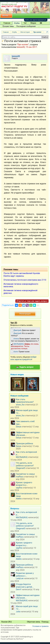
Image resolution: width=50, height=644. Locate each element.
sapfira (19, 488)
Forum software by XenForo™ (12, 639)
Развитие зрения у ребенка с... (25, 574)
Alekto (19, 499)
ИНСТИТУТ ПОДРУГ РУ (14, 6)
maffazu (20, 477)
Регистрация (25, 314)
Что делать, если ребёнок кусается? (25, 464)
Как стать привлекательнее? (25, 401)
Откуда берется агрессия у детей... (25, 586)
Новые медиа (17, 375)
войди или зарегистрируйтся (23, 358)
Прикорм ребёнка (24, 443)
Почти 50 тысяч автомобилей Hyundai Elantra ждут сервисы (22, 275)
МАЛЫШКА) (22, 457)
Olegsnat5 (21, 468)
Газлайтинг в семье (25, 474)
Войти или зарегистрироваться (36, 20)
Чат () (14, 323)
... (39, 26)
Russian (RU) (7, 622)
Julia (18, 612)
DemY (19, 589)
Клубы (17, 23)
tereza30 (21, 47)
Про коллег (23, 45)
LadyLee (20, 578)
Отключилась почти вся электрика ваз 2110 (25, 280)
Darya (19, 427)
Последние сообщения (26, 26)
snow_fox (20, 405)
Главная (7, 23)
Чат (25, 23)
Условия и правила (40, 626)
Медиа (33, 23)
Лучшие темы (8, 26)
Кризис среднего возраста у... (24, 484)
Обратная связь (34, 622)
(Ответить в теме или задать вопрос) (32, 301)
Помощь (45, 622)
